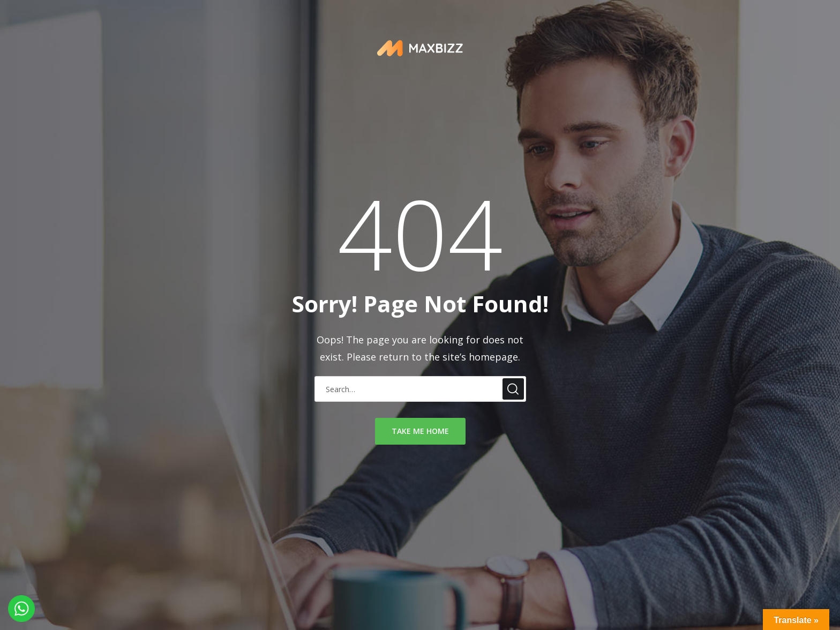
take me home (420, 431)
